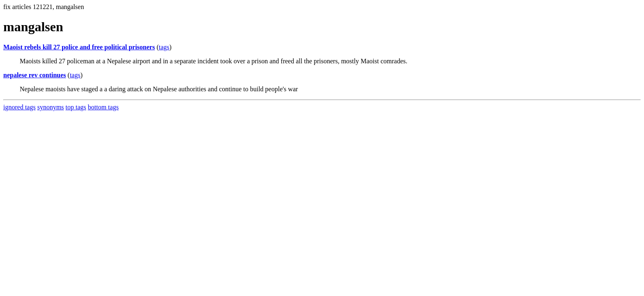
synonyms (51, 107)
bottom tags (103, 107)
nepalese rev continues (35, 75)
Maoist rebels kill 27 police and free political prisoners (79, 47)
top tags (76, 107)
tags (164, 47)
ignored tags (20, 107)
